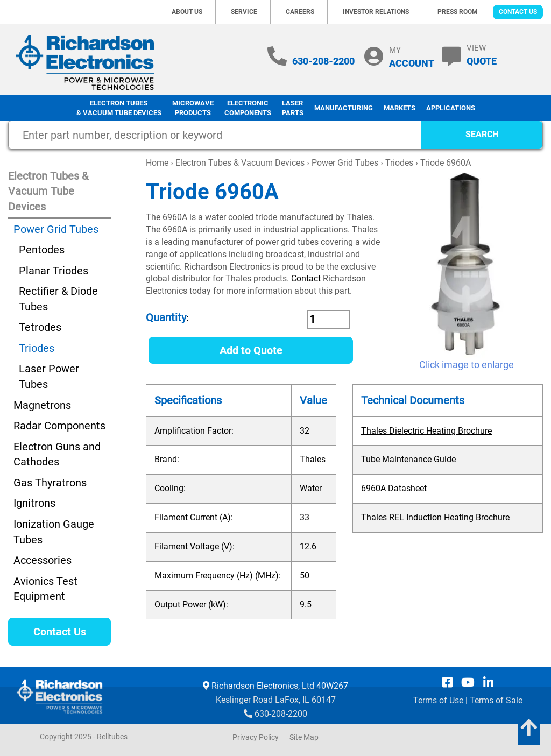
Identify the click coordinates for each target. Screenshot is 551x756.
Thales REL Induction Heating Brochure (435, 517)
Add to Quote (251, 350)
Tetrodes (40, 327)
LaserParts (293, 108)
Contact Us (518, 12)
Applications (451, 108)
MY (412, 57)
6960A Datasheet (394, 488)
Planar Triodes (54, 271)
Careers (300, 12)
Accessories (43, 560)
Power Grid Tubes (345, 163)
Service (244, 12)
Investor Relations (376, 12)
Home (157, 163)
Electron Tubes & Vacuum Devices (240, 163)
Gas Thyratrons (50, 483)
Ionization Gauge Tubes (54, 532)
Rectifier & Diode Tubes (58, 299)
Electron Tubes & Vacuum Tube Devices (119, 108)
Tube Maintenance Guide (408, 459)
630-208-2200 (323, 61)
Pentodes (42, 250)
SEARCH (482, 134)
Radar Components (59, 426)
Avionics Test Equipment (45, 589)
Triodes (399, 163)
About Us (187, 12)
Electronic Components (248, 108)
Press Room (458, 12)
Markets (400, 108)
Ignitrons (34, 503)
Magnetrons (42, 405)
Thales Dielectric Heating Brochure (426, 431)
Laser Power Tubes (49, 376)
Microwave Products (193, 108)
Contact (306, 278)
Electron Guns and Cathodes (57, 454)
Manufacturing (344, 108)
